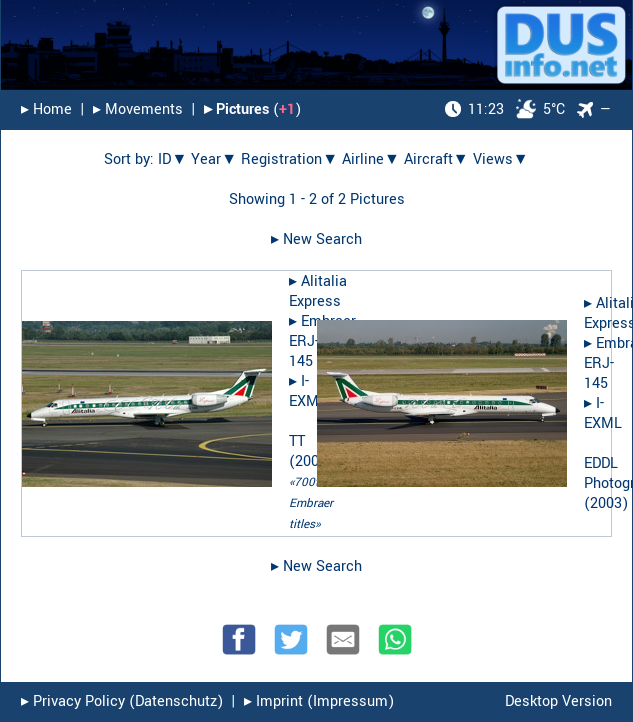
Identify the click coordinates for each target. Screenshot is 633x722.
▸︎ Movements (138, 109)
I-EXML (308, 391)
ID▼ (172, 159)
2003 (606, 503)
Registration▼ (289, 159)
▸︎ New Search (316, 239)
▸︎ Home (46, 109)
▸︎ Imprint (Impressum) (319, 701)
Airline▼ (371, 159)
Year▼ (214, 159)
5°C (505, 109)
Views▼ (501, 159)
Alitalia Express (318, 291)
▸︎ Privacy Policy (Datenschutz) (122, 701)
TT (297, 441)
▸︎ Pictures (236, 109)
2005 (311, 461)
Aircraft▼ (436, 159)
